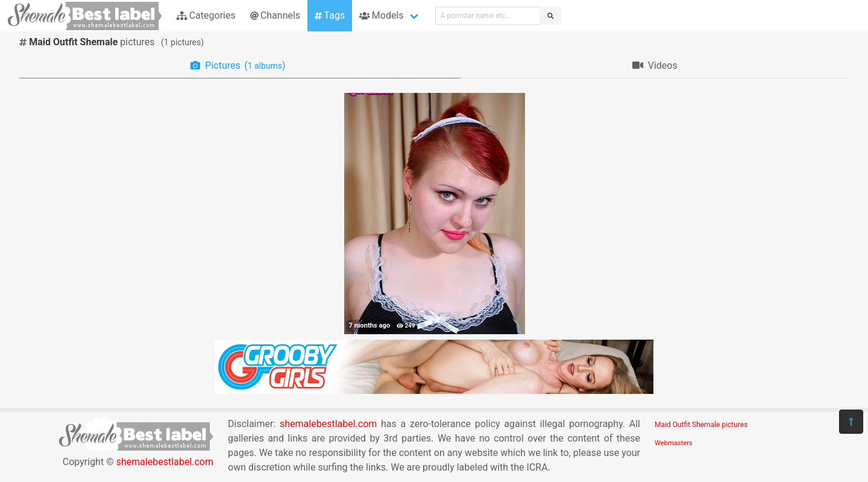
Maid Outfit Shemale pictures (701, 425)
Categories (206, 15)
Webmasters (674, 443)
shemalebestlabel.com (165, 462)
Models (381, 15)
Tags (330, 15)
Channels (275, 15)
